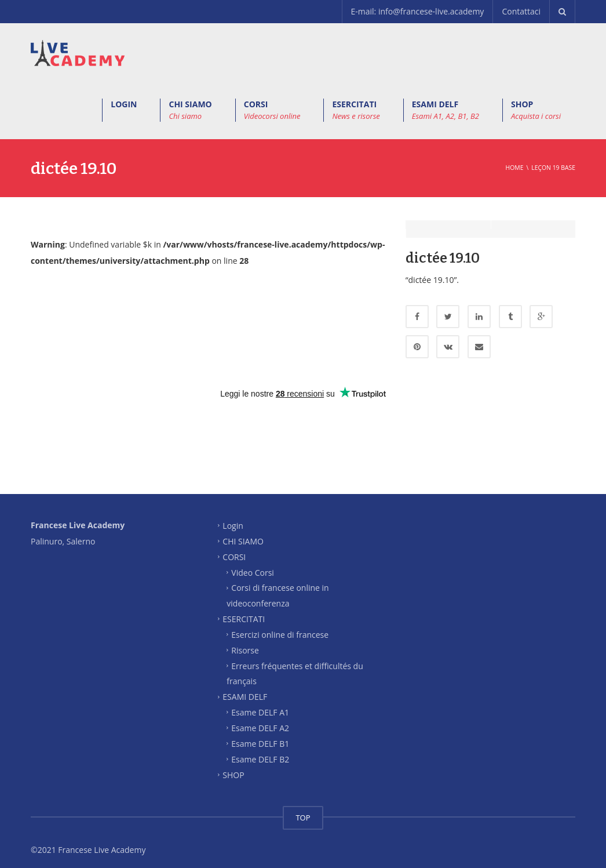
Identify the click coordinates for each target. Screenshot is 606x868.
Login (233, 517)
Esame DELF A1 (260, 704)
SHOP (536, 110)
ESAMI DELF (446, 110)
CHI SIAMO (190, 110)
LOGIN (124, 104)
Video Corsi (253, 563)
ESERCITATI (356, 110)
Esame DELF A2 (260, 719)
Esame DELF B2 (260, 750)
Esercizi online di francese (280, 626)
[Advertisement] (303, 437)
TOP (303, 809)
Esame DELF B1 (260, 734)
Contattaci (521, 11)
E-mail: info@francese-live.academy (418, 11)
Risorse (245, 641)
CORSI (272, 110)
